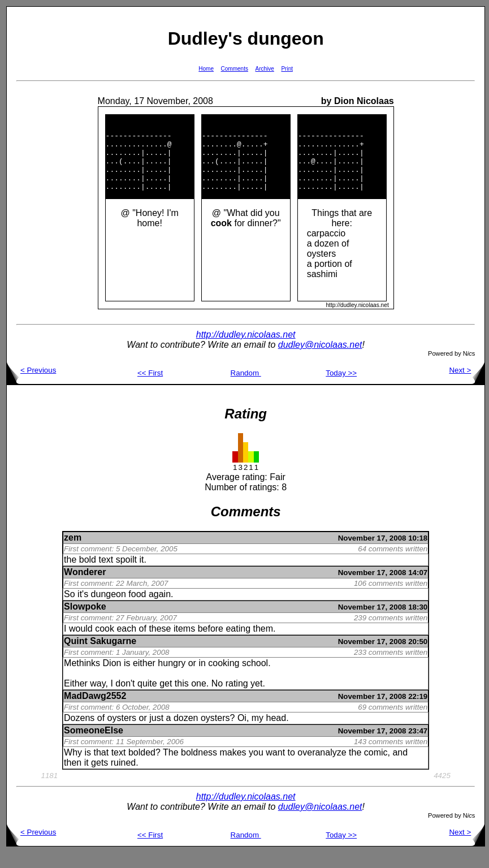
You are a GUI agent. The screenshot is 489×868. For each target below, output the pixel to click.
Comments (235, 69)
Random (246, 388)
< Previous (31, 385)
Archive (265, 69)
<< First (150, 388)
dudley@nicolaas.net (320, 360)
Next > (467, 385)
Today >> (341, 388)
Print (287, 69)
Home (206, 69)
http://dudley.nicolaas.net (246, 350)
